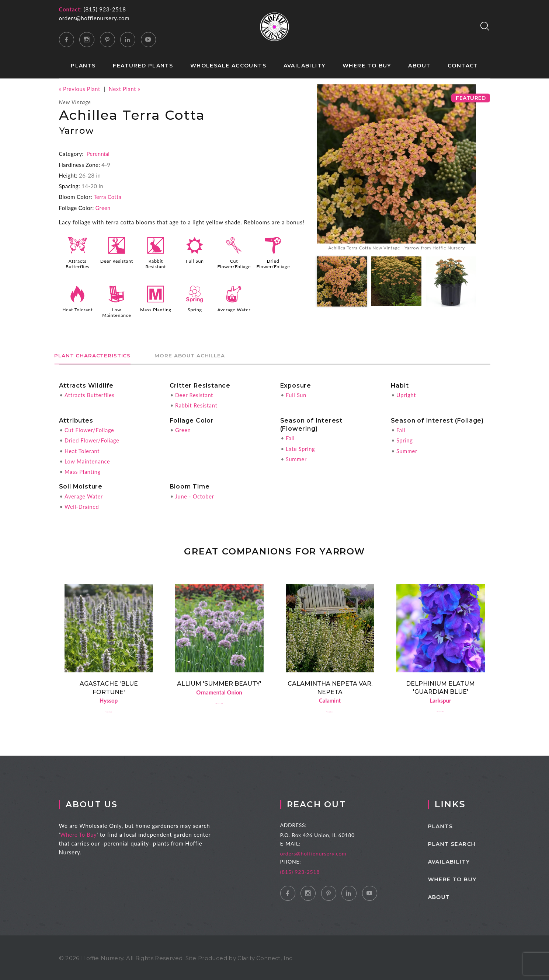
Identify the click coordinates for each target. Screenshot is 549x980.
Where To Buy (86, 833)
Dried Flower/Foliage (274, 263)
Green (103, 207)
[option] (396, 168)
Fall (290, 437)
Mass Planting (156, 309)
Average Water (234, 312)
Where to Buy (367, 66)
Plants (83, 66)
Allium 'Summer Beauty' (219, 682)
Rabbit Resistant (156, 263)
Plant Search (466, 843)
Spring (195, 309)
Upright (406, 394)
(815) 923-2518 (105, 9)
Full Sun (195, 261)
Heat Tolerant (78, 309)
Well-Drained (82, 505)
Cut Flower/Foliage (234, 263)
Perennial (98, 154)
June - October (195, 494)
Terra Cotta (108, 197)
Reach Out (330, 803)
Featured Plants (143, 66)
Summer (297, 458)
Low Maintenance (117, 312)
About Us (100, 803)
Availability (305, 66)
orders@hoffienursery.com (94, 18)
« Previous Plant (80, 89)
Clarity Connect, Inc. (267, 957)
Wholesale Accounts (228, 66)
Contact (463, 66)
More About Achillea (207, 354)
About (419, 66)
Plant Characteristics (98, 354)
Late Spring (301, 447)
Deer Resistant (117, 263)
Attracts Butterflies (78, 263)
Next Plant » (127, 89)
